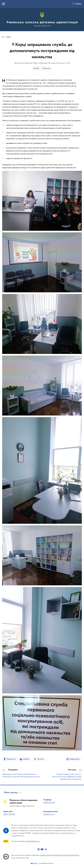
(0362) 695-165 (49, 803)
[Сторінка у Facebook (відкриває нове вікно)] (39, 849)
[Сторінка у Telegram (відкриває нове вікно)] (45, 849)
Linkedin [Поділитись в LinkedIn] (26, 759)
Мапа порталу (11, 793)
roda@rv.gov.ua (49, 814)
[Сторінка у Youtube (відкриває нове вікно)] (42, 849)
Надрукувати (75, 759)
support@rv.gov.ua (33, 841)
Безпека (36, 68)
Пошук (79, 4)
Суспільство (46, 68)
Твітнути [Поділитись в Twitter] (40, 759)
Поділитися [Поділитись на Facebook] (11, 759)
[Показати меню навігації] (3, 4)
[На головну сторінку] (42, 19)
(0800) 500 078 (9, 814)
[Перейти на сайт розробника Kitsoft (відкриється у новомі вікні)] (34, 863)
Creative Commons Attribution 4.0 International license (59, 855)
